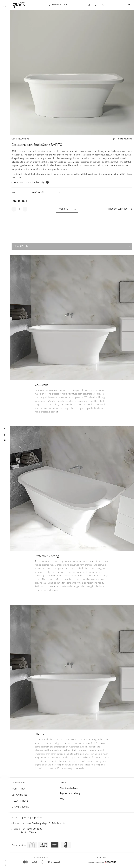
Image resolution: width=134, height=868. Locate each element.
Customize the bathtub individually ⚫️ (30, 183)
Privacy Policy (102, 858)
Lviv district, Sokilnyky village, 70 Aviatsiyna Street (44, 823)
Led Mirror (18, 783)
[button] (46, 192)
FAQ (62, 799)
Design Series (19, 795)
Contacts (64, 783)
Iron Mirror (19, 789)
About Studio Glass (69, 788)
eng (5, 865)
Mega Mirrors (20, 801)
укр (5, 861)
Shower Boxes (20, 807)
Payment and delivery (70, 794)
